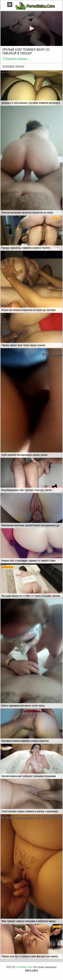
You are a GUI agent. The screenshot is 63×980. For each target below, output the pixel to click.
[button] (32, 28)
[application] (32, 29)
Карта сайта (32, 970)
